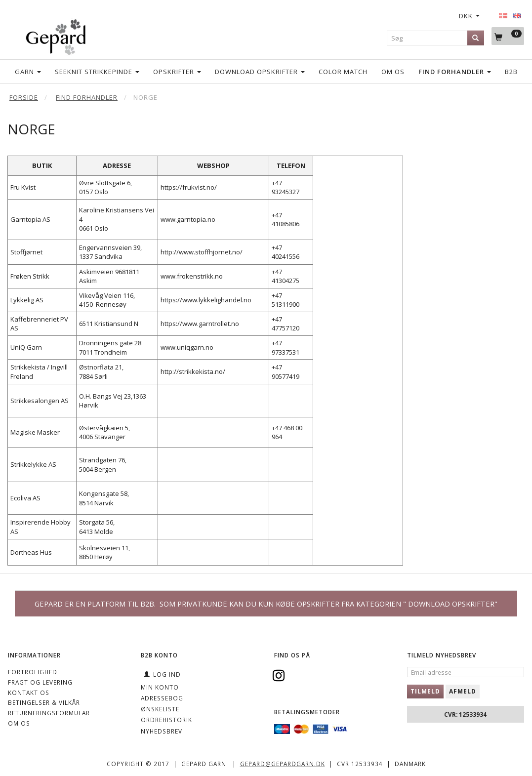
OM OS (19, 723)
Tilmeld (425, 691)
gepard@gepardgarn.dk (283, 764)
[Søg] (476, 38)
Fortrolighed (33, 672)
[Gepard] (56, 35)
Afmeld (463, 691)
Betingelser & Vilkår (44, 702)
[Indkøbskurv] (508, 36)
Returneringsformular (49, 713)
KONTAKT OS (29, 693)
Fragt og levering (40, 682)
